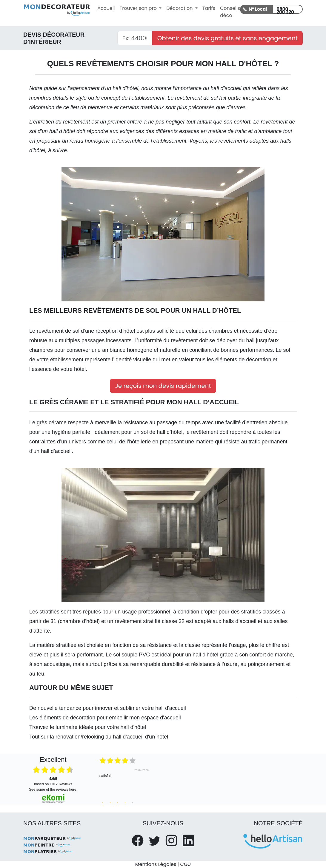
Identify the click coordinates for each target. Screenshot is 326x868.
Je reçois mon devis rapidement (163, 386)
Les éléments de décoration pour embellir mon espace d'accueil (105, 718)
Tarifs (209, 8)
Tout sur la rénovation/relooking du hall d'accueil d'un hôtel (99, 737)
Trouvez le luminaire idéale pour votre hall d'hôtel (88, 727)
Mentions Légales (156, 864)
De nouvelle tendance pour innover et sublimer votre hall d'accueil (108, 708)
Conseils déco (230, 12)
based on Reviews (53, 781)
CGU (186, 864)
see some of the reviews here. (53, 790)
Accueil (106, 8)
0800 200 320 (285, 10)
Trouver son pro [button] (139, 8)
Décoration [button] (180, 8)
